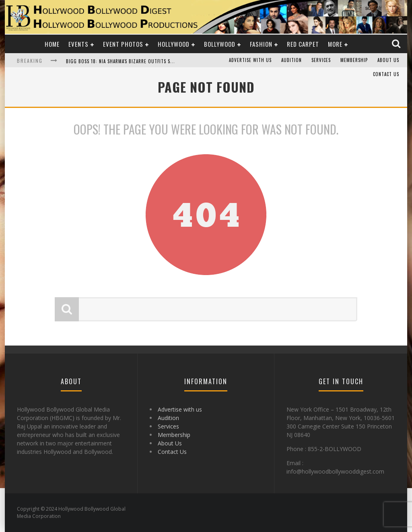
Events (78, 44)
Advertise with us (250, 60)
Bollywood (220, 44)
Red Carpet (303, 44)
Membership (354, 60)
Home (52, 44)
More (335, 44)
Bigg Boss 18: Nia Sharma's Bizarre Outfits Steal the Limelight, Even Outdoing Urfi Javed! (172, 61)
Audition (291, 60)
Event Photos (123, 44)
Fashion (261, 44)
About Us (388, 60)
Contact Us (386, 75)
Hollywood (174, 44)
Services (321, 60)
